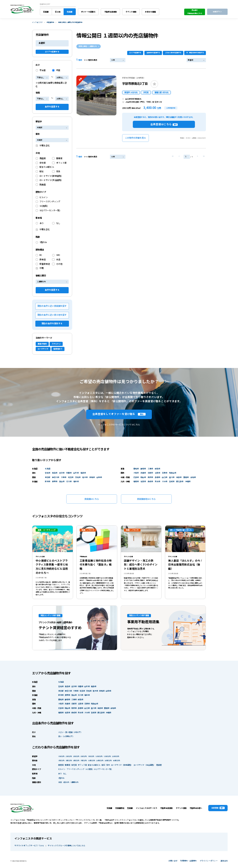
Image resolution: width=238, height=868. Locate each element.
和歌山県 (173, 473)
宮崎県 (172, 481)
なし (58, 223)
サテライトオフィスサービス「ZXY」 (29, 846)
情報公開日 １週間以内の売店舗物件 (70, 22)
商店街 (43, 159)
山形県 (76, 473)
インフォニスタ (37, 22)
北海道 (48, 469)
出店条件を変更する (153, 53)
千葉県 (64, 477)
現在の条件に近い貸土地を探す (52, 315)
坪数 (58, 70)
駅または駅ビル (47, 167)
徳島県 (179, 477)
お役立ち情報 (150, 12)
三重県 (150, 469)
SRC (58, 255)
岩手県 (62, 473)
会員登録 (218, 808)
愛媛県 (186, 477)
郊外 (58, 172)
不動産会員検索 (111, 12)
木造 (58, 260)
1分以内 (61, 756)
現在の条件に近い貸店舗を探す (52, 306)
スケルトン (56, 344)
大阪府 (136, 473)
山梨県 (99, 477)
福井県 (76, 481)
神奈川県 (56, 477)
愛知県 (136, 469)
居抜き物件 (42, 344)
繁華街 (59, 159)
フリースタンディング (50, 202)
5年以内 (76, 760)
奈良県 (165, 473)
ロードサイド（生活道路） (144, 765)
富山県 (62, 481)
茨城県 (78, 477)
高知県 (193, 477)
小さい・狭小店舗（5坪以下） (70, 732)
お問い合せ (173, 861)
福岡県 (136, 481)
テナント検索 (131, 12)
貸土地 (58, 12)
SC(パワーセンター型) (50, 211)
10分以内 (99, 756)
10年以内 (92, 760)
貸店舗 (46, 12)
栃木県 (85, 477)
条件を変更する (52, 107)
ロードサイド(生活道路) (51, 180)
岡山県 (143, 477)
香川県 (172, 477)
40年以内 (116, 760)
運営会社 (224, 861)
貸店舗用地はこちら (146, 499)
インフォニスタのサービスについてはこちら (119, 425)
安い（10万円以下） (66, 736)
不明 (42, 268)
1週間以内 (74, 782)
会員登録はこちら (164, 124)
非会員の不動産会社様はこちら (195, 12)
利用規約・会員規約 (188, 861)
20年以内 (100, 760)
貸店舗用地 (120, 808)
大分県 (165, 481)
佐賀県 (143, 481)
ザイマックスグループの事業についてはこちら (67, 846)
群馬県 (92, 477)
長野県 (55, 481)
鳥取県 (150, 477)
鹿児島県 (180, 481)
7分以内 (91, 756)
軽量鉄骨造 (45, 264)
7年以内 (84, 760)
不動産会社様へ (196, 808)
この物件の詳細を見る (135, 138)
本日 (60, 782)
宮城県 (48, 473)
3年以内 (69, 760)
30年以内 (108, 760)
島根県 (157, 477)
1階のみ (43, 242)
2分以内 (69, 756)
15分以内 (107, 756)
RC (41, 255)
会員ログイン (217, 12)
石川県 (69, 481)
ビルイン (44, 198)
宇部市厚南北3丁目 (135, 84)
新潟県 (48, 481)
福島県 (83, 473)
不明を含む (45, 146)
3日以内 (66, 782)
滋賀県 (157, 473)
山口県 (165, 477)
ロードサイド (43, 349)
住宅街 (43, 163)
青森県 (55, 473)
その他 (59, 264)
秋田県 (69, 473)
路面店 (43, 185)
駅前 (42, 172)
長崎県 (150, 481)
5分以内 (84, 756)
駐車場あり (58, 349)
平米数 (43, 70)
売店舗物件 (50, 22)
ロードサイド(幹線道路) (51, 176)
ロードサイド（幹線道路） (122, 765)
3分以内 (76, 756)
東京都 (48, 477)
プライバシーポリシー (209, 861)
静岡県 (143, 469)
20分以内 (116, 756)
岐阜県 (157, 469)
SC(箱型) (44, 206)
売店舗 (70, 12)
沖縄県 (188, 481)
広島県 (136, 477)
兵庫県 (143, 473)
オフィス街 (61, 163)
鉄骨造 (43, 260)
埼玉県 (71, 477)
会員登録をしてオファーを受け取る (119, 414)
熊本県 (157, 481)
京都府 (150, 473)
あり (42, 223)
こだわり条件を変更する (173, 53)
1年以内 (61, 760)
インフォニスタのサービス (146, 808)
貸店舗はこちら (92, 499)
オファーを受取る (88, 12)
